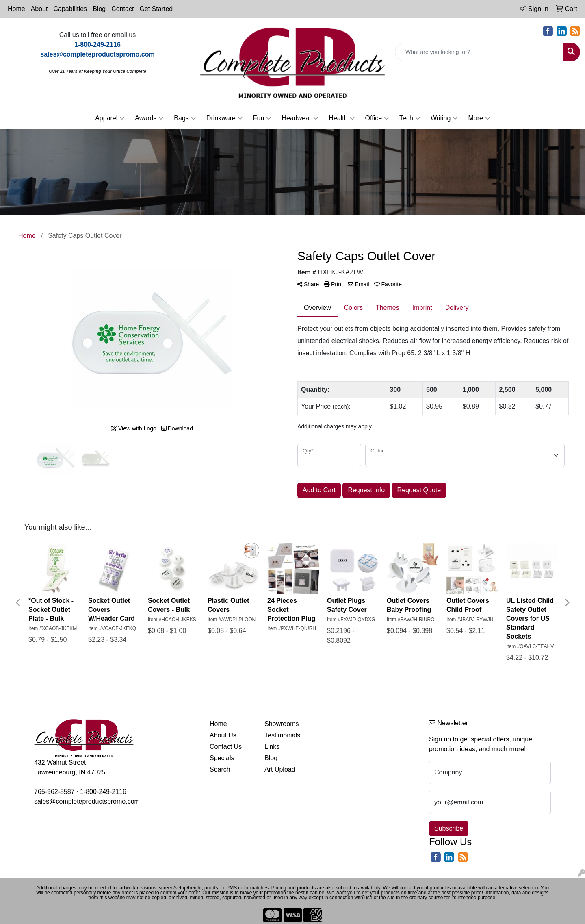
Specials (222, 758)
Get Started (156, 9)
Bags (185, 118)
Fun (262, 118)
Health (341, 118)
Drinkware (224, 118)
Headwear (300, 118)
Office (377, 118)
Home (16, 9)
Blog (99, 9)
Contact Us (226, 747)
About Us (223, 735)
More (479, 118)
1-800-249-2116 (103, 792)
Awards (149, 118)
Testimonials (282, 735)
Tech (410, 118)
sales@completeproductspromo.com (87, 801)
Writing (444, 118)
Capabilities (70, 9)
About (39, 9)
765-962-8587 (54, 792)
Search (220, 769)
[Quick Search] (479, 52)
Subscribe (449, 828)
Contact (122, 9)
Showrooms (282, 724)
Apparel (110, 118)
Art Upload (280, 769)
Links (272, 747)
